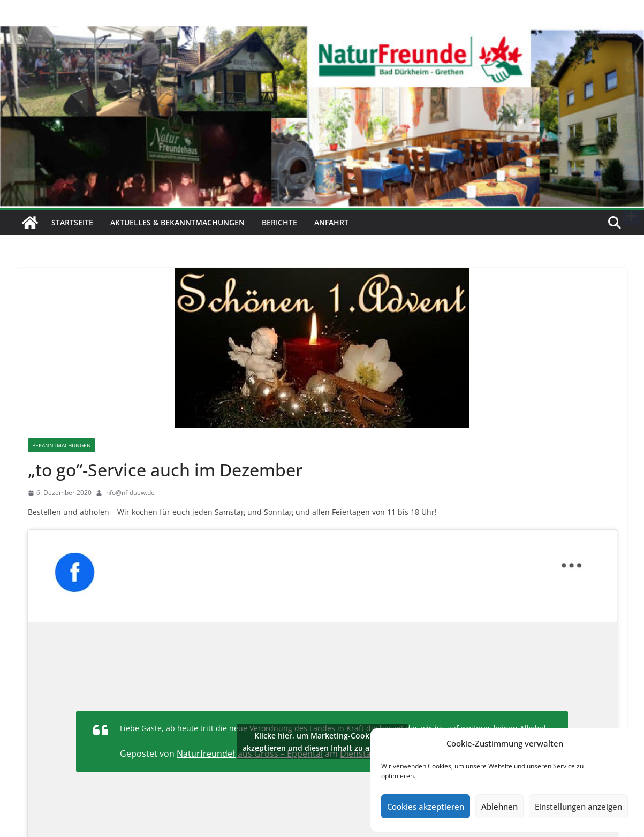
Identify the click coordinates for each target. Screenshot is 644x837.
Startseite (72, 222)
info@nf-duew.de (130, 493)
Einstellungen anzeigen (578, 806)
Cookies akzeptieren (426, 806)
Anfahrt (331, 222)
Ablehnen (499, 806)
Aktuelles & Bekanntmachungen (177, 222)
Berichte (279, 222)
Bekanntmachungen (62, 445)
